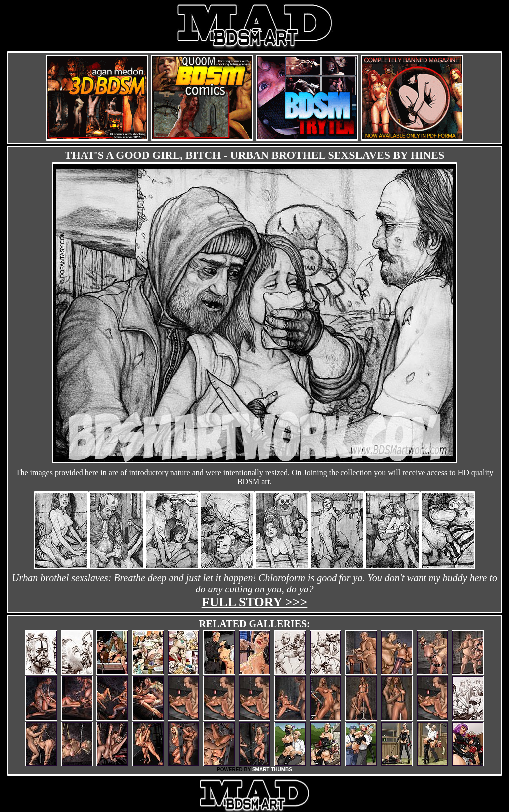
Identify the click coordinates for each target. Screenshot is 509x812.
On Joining (309, 473)
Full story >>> (255, 602)
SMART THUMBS (272, 770)
